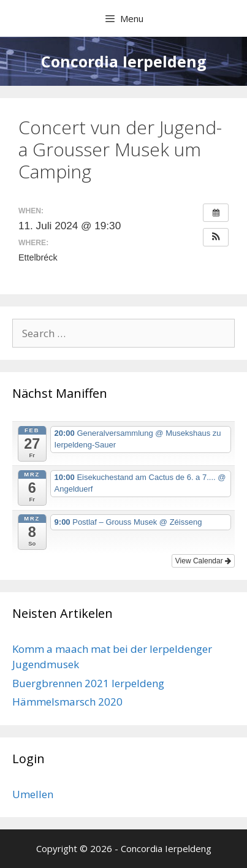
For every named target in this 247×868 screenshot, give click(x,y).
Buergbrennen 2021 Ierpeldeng (88, 683)
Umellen (33, 794)
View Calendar (203, 561)
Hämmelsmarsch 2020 (67, 702)
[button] (216, 237)
